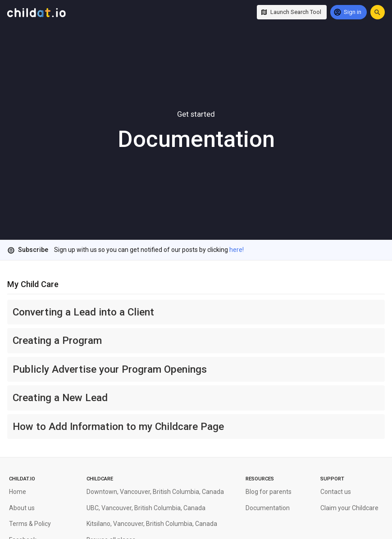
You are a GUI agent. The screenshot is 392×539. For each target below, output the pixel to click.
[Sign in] (349, 12)
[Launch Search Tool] (292, 12)
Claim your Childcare (349, 508)
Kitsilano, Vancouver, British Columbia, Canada (152, 524)
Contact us (336, 492)
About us (22, 508)
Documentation (268, 508)
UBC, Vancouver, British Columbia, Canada (146, 508)
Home (18, 492)
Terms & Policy (30, 524)
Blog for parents (269, 492)
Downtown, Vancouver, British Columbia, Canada (155, 492)
